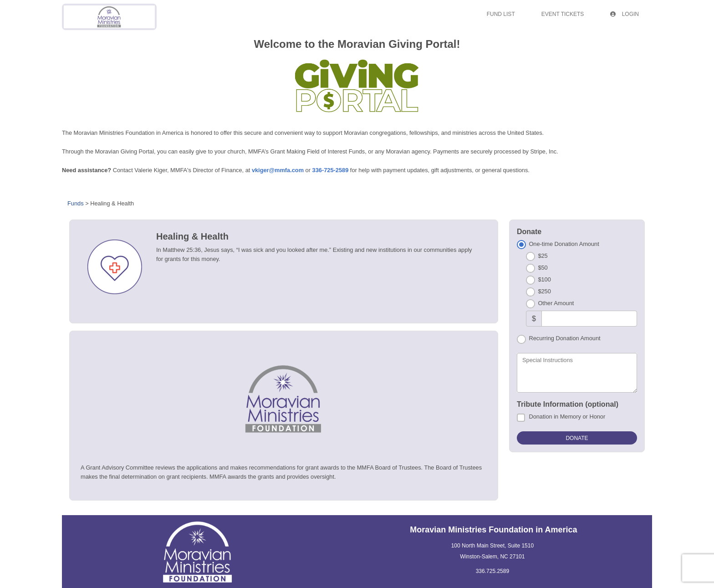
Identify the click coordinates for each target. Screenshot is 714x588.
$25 (543, 256)
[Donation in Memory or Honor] (521, 418)
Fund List (501, 14)
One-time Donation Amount (564, 244)
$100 (544, 279)
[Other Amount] (589, 319)
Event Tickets (563, 14)
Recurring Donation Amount (564, 338)
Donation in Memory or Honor (567, 417)
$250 (544, 291)
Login (625, 14)
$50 (543, 268)
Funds (76, 203)
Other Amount (556, 303)
